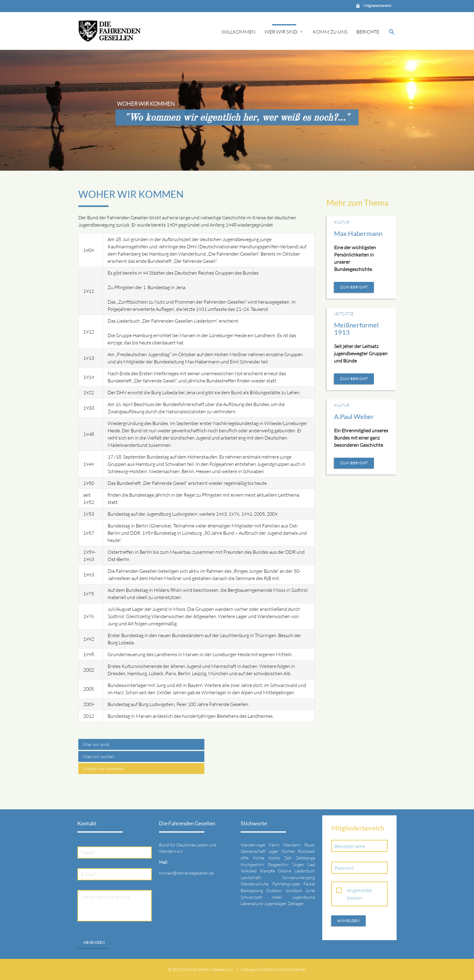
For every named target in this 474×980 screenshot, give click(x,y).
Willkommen (239, 32)
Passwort (344, 868)
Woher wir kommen (103, 769)
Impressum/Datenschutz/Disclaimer (273, 969)
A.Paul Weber (354, 416)
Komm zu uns (330, 32)
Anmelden (349, 921)
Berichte (368, 32)
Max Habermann (358, 233)
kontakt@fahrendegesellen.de (186, 873)
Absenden (94, 942)
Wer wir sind (284, 32)
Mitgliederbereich (377, 6)
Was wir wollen (99, 756)
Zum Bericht (354, 287)
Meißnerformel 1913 (356, 329)
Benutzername (350, 846)
